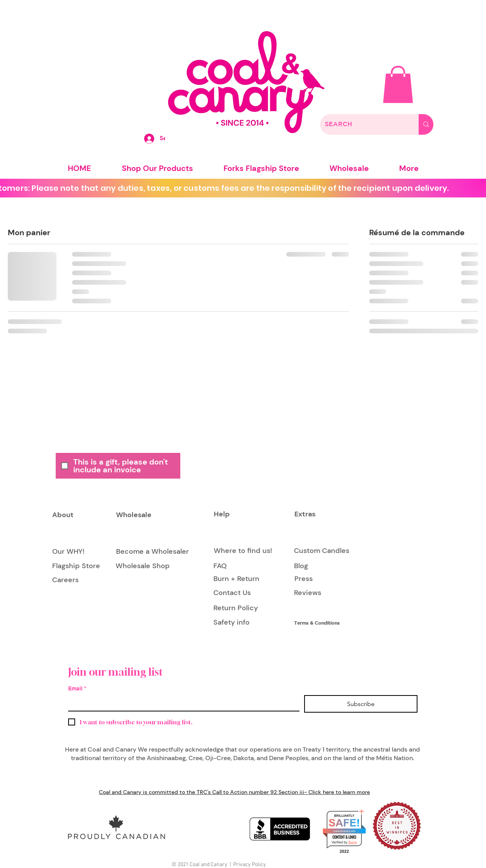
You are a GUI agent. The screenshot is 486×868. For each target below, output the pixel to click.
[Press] (304, 579)
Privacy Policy (250, 865)
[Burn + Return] (236, 579)
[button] (398, 85)
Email (77, 689)
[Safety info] (233, 623)
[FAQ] (220, 566)
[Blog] (312, 566)
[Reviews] (308, 593)
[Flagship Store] (76, 566)
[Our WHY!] (68, 552)
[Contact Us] (232, 593)
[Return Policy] (236, 608)
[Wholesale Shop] (143, 566)
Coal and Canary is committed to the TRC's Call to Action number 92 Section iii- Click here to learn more (234, 792)
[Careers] (65, 580)
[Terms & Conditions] (320, 623)
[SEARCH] (364, 124)
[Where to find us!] (243, 551)
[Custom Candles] (322, 551)
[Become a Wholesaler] (152, 552)
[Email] (181, 703)
